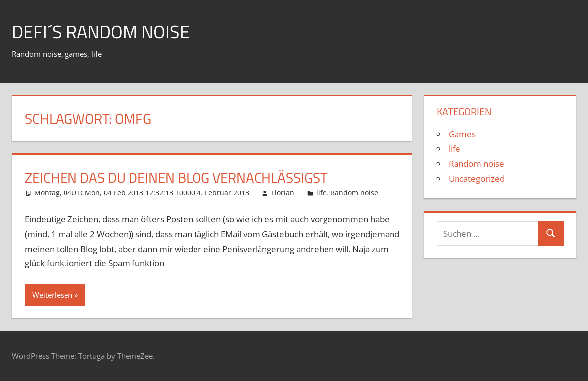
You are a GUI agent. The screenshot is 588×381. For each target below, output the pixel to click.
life (321, 193)
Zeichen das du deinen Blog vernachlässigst (176, 177)
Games (462, 134)
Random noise (354, 193)
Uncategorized (477, 178)
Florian (283, 193)
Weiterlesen (52, 295)
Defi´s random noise (101, 32)
